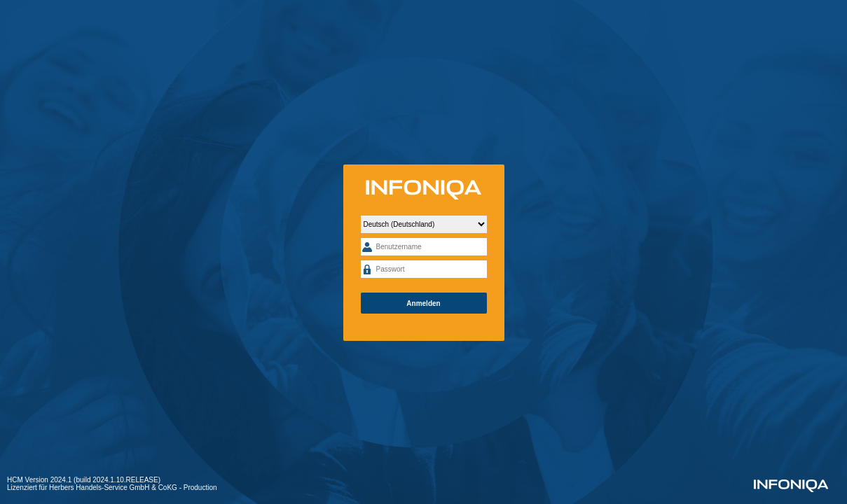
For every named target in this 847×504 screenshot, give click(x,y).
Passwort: (367, 269)
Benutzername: (367, 247)
